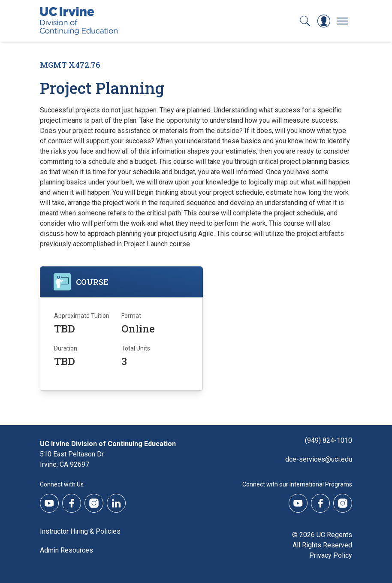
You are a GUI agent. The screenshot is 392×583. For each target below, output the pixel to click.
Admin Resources (66, 550)
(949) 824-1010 (329, 440)
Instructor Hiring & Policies (80, 531)
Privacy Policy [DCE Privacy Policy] (331, 555)
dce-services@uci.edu (319, 459)
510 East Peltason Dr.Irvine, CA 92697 (72, 459)
